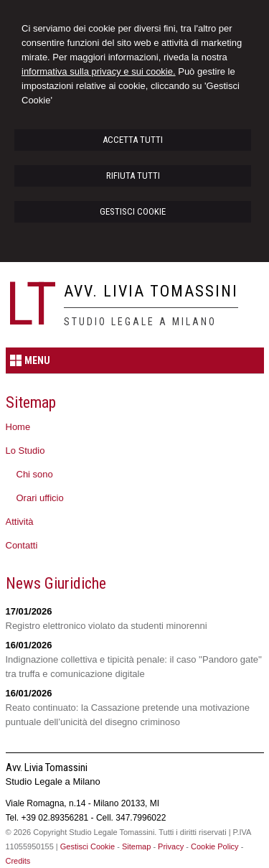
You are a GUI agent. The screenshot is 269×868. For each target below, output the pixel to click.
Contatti (22, 545)
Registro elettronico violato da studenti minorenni (107, 626)
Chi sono (35, 474)
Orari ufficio (40, 498)
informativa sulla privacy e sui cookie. (99, 71)
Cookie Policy (215, 846)
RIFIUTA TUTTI (133, 176)
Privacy (171, 846)
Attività (20, 522)
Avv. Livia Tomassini (151, 291)
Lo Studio (25, 451)
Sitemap (136, 846)
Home (18, 427)
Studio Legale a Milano (140, 322)
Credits (18, 861)
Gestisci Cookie (88, 846)
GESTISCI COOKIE (133, 211)
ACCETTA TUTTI (133, 140)
